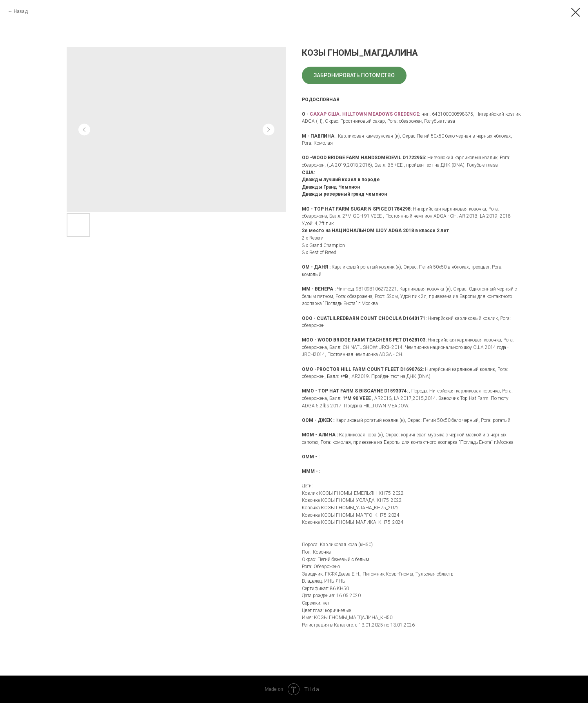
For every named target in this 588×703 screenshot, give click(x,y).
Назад (21, 11)
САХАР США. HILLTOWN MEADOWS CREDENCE (364, 114)
